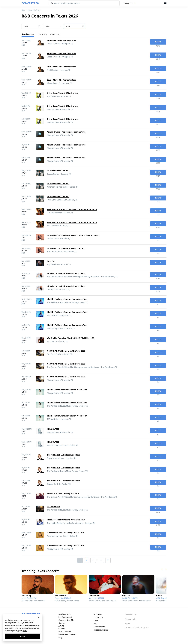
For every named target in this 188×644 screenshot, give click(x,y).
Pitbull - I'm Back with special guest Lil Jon (66, 273)
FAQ (96, 624)
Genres (61, 623)
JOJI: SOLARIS (53, 429)
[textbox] (75, 27)
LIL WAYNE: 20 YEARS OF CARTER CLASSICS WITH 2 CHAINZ (73, 235)
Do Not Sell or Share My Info (137, 627)
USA (23, 10)
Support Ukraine (101, 630)
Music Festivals (65, 632)
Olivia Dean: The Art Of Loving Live (63, 93)
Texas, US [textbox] (128, 3)
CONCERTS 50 (30, 3)
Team (96, 620)
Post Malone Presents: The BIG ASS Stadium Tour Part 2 (72, 209)
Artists (61, 626)
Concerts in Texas (34, 10)
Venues (61, 629)
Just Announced (65, 617)
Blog (60, 637)
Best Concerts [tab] (28, 34)
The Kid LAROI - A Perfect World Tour (64, 455)
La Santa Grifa (53, 507)
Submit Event (99, 627)
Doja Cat (51, 261)
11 (101, 560)
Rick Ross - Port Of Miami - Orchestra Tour (66, 520)
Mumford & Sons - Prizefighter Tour (63, 494)
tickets (158, 42)
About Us (98, 614)
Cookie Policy (131, 615)
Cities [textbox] (47, 26)
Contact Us (98, 617)
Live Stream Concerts (67, 635)
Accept (23, 636)
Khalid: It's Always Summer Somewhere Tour (67, 299)
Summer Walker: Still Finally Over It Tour (65, 533)
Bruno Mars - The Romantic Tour (62, 40)
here (25, 631)
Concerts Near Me (66, 620)
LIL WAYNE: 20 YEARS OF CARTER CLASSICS (66, 248)
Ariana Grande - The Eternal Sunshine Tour (66, 132)
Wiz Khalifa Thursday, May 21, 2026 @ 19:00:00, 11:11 (71, 338)
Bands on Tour (65, 614)
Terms (128, 624)
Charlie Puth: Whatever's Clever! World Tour (67, 390)
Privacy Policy (131, 619)
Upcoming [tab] (42, 34)
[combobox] (130, 3)
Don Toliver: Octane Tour (58, 171)
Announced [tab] (55, 34)
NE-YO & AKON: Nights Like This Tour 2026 (66, 351)
